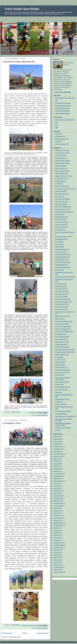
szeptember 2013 (58, 481)
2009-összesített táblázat (62, 113)
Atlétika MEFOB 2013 (61, 217)
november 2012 (58, 498)
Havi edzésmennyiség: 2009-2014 (65, 98)
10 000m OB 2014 (60, 181)
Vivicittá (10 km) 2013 (61, 227)
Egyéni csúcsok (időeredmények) (65, 120)
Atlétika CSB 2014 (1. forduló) (64, 176)
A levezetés (58, 392)
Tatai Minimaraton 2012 (62, 260)
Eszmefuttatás (59, 357)
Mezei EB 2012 (60, 244)
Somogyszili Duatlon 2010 (63, 370)
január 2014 (57, 471)
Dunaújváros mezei (13, 423)
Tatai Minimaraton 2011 (62, 291)
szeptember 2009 (58, 572)
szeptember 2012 (58, 503)
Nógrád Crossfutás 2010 (62, 347)
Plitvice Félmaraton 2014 (62, 171)
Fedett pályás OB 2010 (62, 382)
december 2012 (58, 496)
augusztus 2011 (58, 525)
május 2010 (57, 555)
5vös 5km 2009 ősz (61, 404)
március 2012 (57, 511)
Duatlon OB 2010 (60, 365)
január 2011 (57, 540)
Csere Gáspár (69, 63)
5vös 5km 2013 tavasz (62, 222)
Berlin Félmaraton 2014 (62, 186)
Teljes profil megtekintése (63, 92)
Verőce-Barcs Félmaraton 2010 (64, 332)
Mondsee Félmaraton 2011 (63, 299)
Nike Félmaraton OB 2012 (63, 254)
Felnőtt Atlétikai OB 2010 (62, 337)
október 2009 (57, 570)
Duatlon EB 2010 (60, 362)
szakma (57, 141)
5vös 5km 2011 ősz (61, 284)
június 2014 (57, 461)
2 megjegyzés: (33, 412)
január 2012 (57, 513)
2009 (57, 127)
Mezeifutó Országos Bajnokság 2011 (20, 62)
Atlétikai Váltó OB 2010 (62, 355)
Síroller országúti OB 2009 (63, 428)
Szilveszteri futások (61, 191)
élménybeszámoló (60, 139)
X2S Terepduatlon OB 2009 (63, 411)
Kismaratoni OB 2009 (61, 390)
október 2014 (57, 451)
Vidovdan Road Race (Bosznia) (64, 212)
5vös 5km (58, 134)
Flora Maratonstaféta (61, 204)
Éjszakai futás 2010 (61, 334)
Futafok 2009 (59, 402)
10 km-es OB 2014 (61, 155)
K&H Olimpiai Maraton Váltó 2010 (65, 349)
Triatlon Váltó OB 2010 (62, 339)
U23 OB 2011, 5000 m (62, 296)
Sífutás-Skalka (59, 385)
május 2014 (57, 464)
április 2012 (57, 508)
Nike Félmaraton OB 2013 (63, 209)
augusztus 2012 (58, 506)
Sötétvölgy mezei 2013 (62, 202)
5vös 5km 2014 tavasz (62, 178)
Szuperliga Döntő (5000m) (63, 161)
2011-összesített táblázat (62, 108)
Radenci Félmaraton (61, 219)
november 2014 (58, 449)
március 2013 (57, 491)
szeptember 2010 (58, 545)
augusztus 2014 (58, 456)
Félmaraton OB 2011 (61, 289)
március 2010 (57, 560)
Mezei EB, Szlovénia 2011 (63, 267)
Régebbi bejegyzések (43, 633)
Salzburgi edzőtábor (61, 166)
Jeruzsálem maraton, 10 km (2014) (65, 189)
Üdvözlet (58, 430)
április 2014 (57, 466)
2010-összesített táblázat (62, 111)
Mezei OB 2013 (60, 196)
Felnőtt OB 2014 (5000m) (62, 163)
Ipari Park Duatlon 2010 (62, 373)
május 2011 (57, 533)
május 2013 (57, 486)
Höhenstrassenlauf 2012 (62, 249)
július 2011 (57, 528)
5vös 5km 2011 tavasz (62, 307)
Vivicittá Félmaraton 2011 (62, 316)
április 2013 (57, 488)
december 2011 (58, 516)
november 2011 (58, 518)
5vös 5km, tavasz (60, 360)
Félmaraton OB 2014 (61, 158)
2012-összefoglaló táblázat (63, 106)
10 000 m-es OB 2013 (61, 225)
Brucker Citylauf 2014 (61, 168)
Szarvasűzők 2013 (60, 230)
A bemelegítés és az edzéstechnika (65, 416)
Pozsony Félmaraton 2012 (63, 262)
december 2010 (58, 543)
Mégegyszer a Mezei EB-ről (63, 326)
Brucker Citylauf (60, 214)
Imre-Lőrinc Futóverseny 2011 (64, 321)
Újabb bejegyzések (7, 633)
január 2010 (57, 565)
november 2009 (58, 567)
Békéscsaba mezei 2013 (62, 194)
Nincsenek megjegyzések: (30, 625)
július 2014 (57, 459)
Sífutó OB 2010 (60, 375)
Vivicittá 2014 (59, 184)
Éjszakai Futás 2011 (61, 286)
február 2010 (57, 562)
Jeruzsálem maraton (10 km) (63, 237)
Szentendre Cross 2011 (62, 324)
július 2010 (57, 550)
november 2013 (58, 476)
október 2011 (57, 521)
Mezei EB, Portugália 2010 (63, 329)
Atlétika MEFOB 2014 (61, 173)
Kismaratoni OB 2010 (61, 367)
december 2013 (58, 474)
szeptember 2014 (58, 454)
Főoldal (24, 633)
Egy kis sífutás (59, 242)
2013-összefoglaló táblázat (63, 103)
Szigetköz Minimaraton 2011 (63, 302)
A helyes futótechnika (61, 344)
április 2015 (57, 437)
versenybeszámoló (42, 415)
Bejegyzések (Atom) (15, 637)
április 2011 (57, 535)
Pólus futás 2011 (60, 319)
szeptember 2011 (58, 523)
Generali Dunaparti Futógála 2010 (65, 352)
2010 (57, 125)
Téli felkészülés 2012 (61, 265)
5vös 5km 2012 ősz (61, 252)
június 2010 (57, 553)
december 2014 (58, 446)
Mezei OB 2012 (60, 247)
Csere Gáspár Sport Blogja (22, 9)
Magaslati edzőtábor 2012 (63, 257)
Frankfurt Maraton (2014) (62, 153)
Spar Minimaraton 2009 (62, 399)
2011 (57, 122)
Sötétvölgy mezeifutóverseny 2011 (65, 277)
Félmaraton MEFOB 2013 (63, 199)
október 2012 (57, 501)
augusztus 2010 (58, 548)
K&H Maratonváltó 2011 (62, 304)
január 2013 (57, 493)
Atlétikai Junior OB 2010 (62, 342)
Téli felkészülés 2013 (61, 239)
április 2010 (57, 557)
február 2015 (57, 442)
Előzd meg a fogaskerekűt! (63, 207)
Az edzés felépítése (61, 414)
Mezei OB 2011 (60, 270)
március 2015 (57, 439)
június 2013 (57, 483)
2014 (57, 101)
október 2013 (57, 478)
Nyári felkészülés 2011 (62, 294)
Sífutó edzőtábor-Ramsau (63, 387)
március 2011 (57, 538)
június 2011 (57, 530)
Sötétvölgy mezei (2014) (62, 150)
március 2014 (57, 469)
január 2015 (57, 444)
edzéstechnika (59, 136)
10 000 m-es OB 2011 (61, 309)
